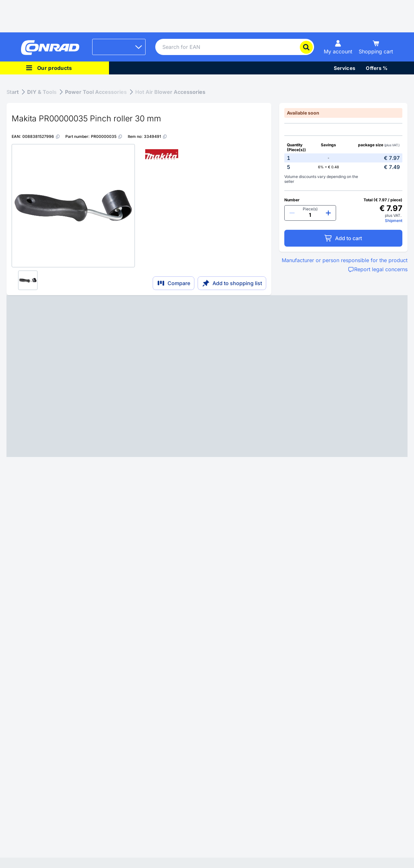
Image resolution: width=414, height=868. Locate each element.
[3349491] (156, 136)
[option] (343, 158)
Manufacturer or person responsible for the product (345, 260)
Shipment (394, 221)
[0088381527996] (41, 136)
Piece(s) (310, 209)
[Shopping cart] (376, 47)
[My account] (338, 47)
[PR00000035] (107, 136)
